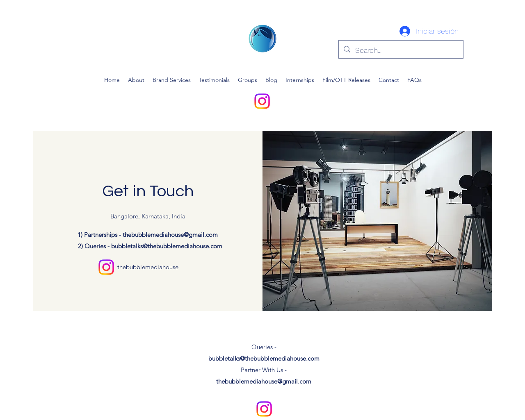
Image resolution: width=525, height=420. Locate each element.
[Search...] (401, 50)
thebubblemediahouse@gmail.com (170, 235)
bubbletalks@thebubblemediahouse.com (167, 246)
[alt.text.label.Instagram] (262, 101)
